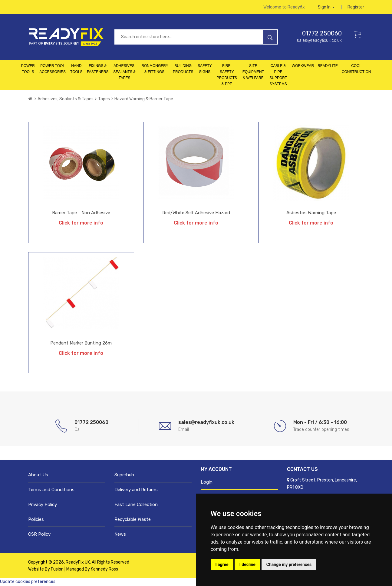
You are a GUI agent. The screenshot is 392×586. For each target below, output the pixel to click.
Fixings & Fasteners (98, 69)
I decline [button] (247, 564)
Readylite (328, 66)
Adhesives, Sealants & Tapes (124, 72)
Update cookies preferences (28, 582)
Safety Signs (205, 69)
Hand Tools (76, 69)
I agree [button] (222, 564)
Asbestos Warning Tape (311, 213)
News (120, 535)
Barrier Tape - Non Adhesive (81, 213)
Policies (36, 520)
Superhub (124, 475)
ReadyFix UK (78, 563)
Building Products (183, 69)
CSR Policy (39, 535)
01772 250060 (322, 34)
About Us (38, 475)
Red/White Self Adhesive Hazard (196, 213)
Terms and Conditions (51, 490)
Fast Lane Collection (136, 505)
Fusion (57, 570)
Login (207, 483)
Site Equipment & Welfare (253, 72)
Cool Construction (356, 69)
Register (356, 7)
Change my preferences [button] (289, 564)
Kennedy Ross (104, 570)
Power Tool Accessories (53, 69)
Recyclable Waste (133, 520)
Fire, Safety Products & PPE (227, 75)
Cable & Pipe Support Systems (278, 75)
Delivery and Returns (136, 490)
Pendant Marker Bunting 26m (81, 344)
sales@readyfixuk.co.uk (319, 41)
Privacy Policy (43, 505)
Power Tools (28, 69)
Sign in (326, 7)
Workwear (303, 66)
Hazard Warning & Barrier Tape (144, 100)
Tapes (104, 100)
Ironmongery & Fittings (154, 69)
